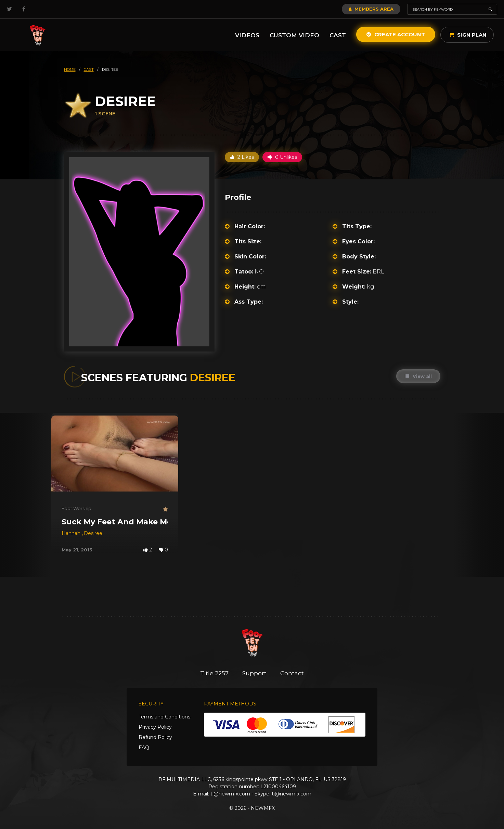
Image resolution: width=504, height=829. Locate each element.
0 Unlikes (282, 157)
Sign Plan (468, 35)
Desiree (93, 533)
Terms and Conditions (164, 717)
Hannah (72, 533)
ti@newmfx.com (230, 794)
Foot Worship (76, 508)
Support (254, 673)
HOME (70, 69)
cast (89, 69)
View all (418, 376)
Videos (247, 35)
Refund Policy (155, 737)
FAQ (144, 748)
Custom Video (294, 35)
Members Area (371, 9)
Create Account (396, 34)
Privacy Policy (155, 727)
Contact (292, 673)
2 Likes (242, 157)
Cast (338, 35)
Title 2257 (214, 673)
